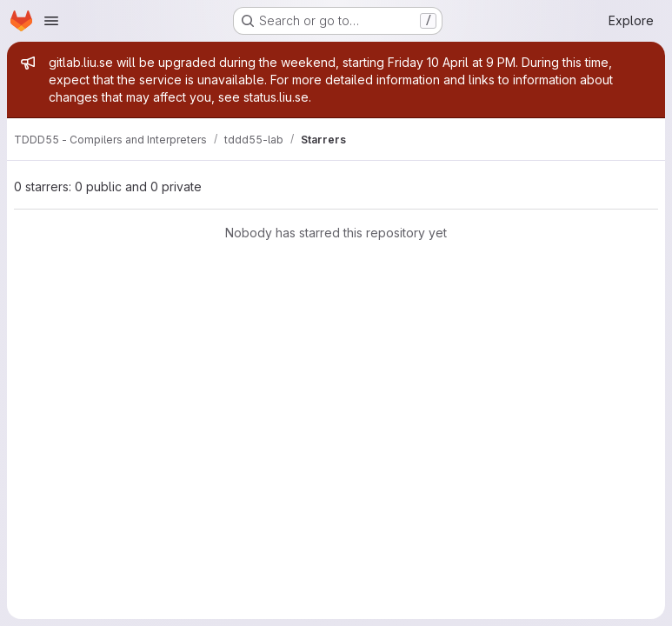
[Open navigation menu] (51, 21)
